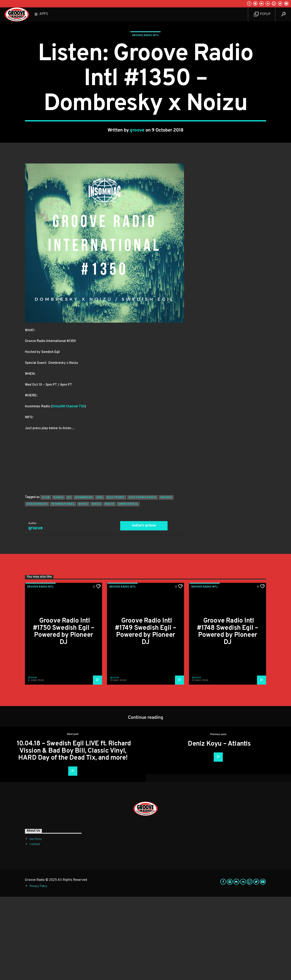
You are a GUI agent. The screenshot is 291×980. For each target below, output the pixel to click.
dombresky (84, 581)
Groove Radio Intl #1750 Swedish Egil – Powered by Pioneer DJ (63, 715)
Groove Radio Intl (145, 77)
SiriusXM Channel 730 (68, 490)
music (83, 587)
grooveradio (37, 587)
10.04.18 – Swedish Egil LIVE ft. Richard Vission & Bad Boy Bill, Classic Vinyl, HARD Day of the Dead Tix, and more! (74, 834)
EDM (100, 581)
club (46, 581)
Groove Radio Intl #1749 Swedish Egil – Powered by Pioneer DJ (145, 715)
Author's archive (144, 609)
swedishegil (128, 587)
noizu (96, 587)
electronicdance (143, 581)
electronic (116, 581)
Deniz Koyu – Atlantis (219, 827)
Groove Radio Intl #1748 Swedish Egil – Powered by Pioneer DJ (227, 715)
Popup (262, 14)
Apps (44, 14)
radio (110, 587)
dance (58, 581)
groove (137, 172)
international (63, 587)
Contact (35, 928)
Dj (69, 581)
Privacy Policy (38, 970)
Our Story (36, 922)
